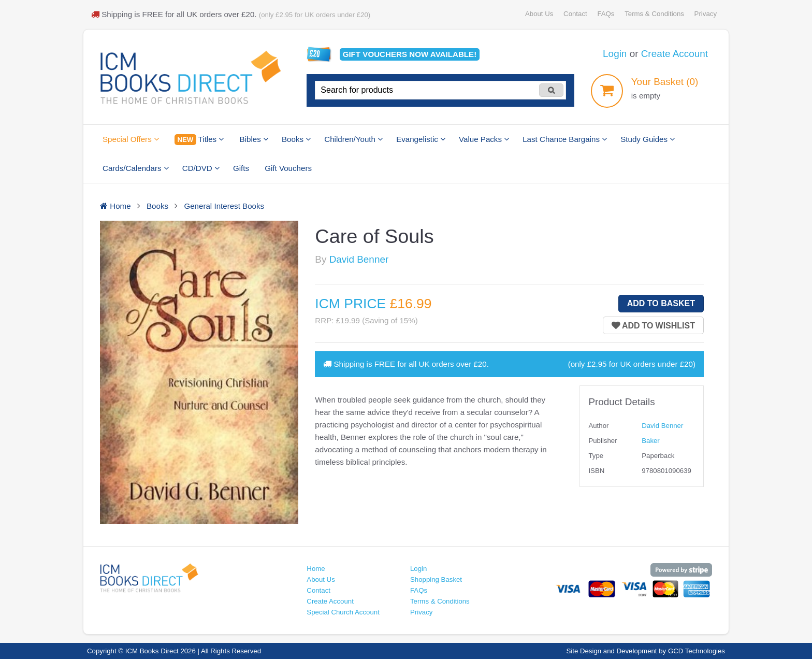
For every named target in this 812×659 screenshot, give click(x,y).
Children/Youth (353, 139)
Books (296, 139)
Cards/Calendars (136, 168)
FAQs (606, 14)
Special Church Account (343, 612)
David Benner (359, 259)
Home (316, 569)
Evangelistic (421, 139)
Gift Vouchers (288, 168)
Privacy (706, 14)
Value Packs (484, 139)
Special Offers (131, 139)
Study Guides (648, 139)
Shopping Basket (436, 579)
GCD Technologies (697, 651)
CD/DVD (201, 168)
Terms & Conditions (654, 14)
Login (615, 54)
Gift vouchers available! (410, 54)
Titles (199, 140)
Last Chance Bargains (565, 139)
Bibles (254, 139)
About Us (539, 14)
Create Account (675, 54)
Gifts (241, 168)
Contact (575, 14)
